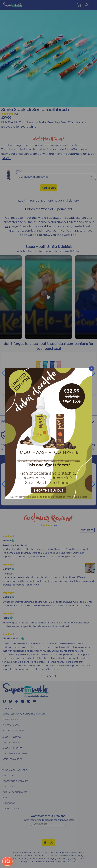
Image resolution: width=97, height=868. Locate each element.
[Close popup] (91, 369)
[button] (48, 434)
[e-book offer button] (7, 861)
